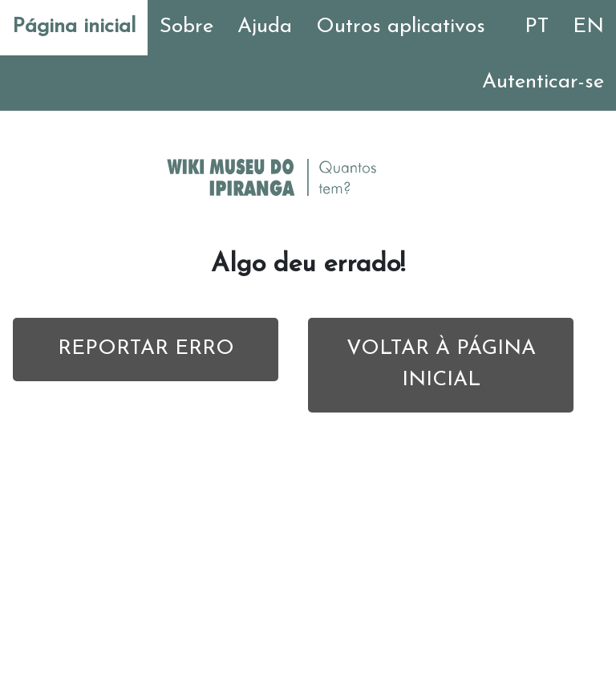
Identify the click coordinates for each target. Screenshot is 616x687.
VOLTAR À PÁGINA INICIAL (441, 364)
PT (537, 27)
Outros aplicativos (401, 27)
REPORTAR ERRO (146, 349)
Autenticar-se (543, 82)
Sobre (186, 27)
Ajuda (265, 27)
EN (588, 27)
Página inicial (74, 27)
